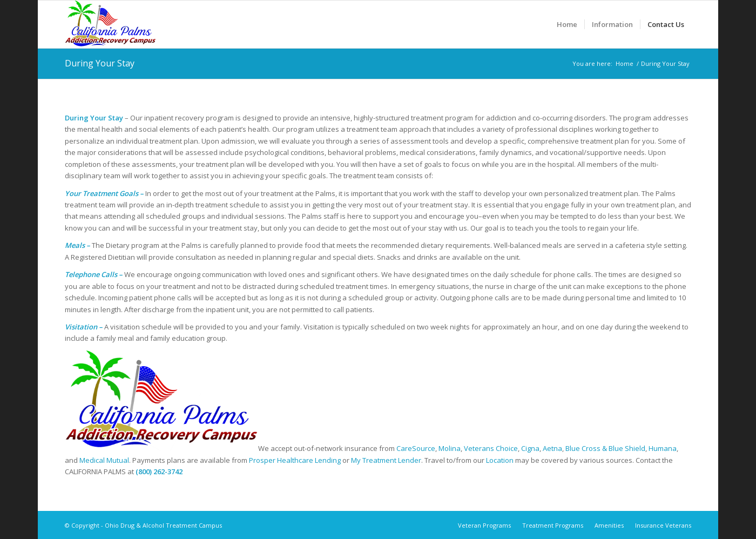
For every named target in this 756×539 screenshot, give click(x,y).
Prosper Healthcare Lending (295, 460)
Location (500, 460)
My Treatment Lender (386, 460)
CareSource (416, 448)
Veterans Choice (491, 448)
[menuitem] (567, 24)
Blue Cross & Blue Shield (605, 448)
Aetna (552, 448)
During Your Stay (100, 63)
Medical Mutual (104, 460)
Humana (663, 448)
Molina (450, 448)
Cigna (530, 448)
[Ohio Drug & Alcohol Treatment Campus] (110, 24)
